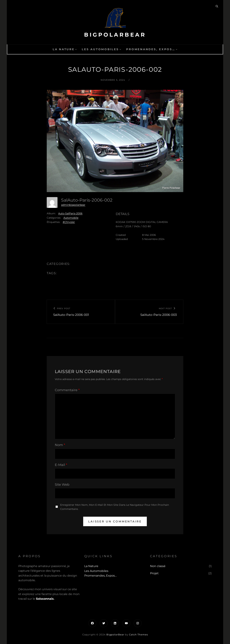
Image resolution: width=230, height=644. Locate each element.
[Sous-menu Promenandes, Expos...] (177, 49)
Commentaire (67, 390)
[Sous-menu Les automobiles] (120, 49)
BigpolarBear (115, 35)
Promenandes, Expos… (151, 49)
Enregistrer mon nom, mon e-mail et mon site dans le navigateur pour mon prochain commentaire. (115, 507)
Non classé (158, 566)
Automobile (71, 218)
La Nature (64, 49)
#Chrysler (69, 222)
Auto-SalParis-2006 (70, 213)
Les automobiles (100, 49)
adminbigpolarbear (73, 205)
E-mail (61, 465)
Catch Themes (138, 634)
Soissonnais (45, 599)
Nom (60, 445)
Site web (62, 485)
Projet (154, 573)
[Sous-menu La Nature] (76, 49)
